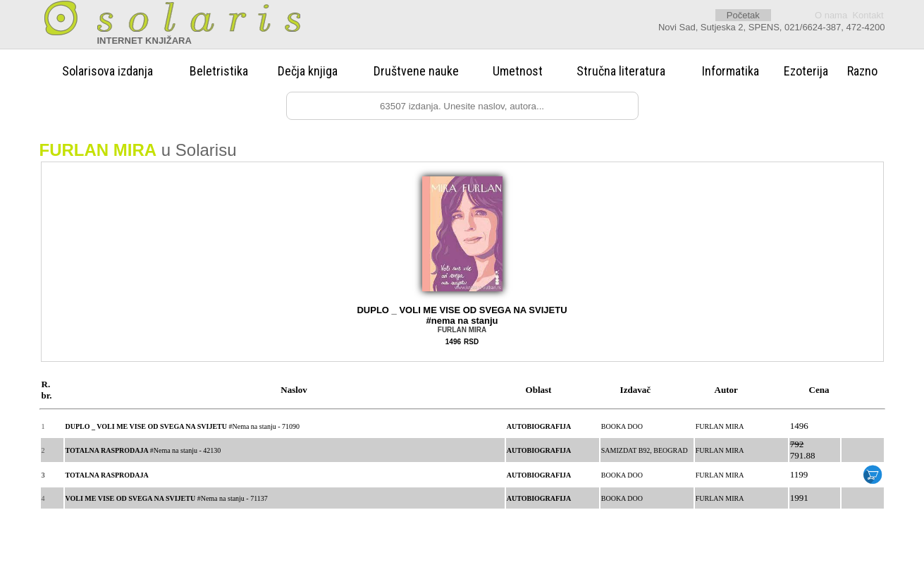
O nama (831, 15)
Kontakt (868, 15)
